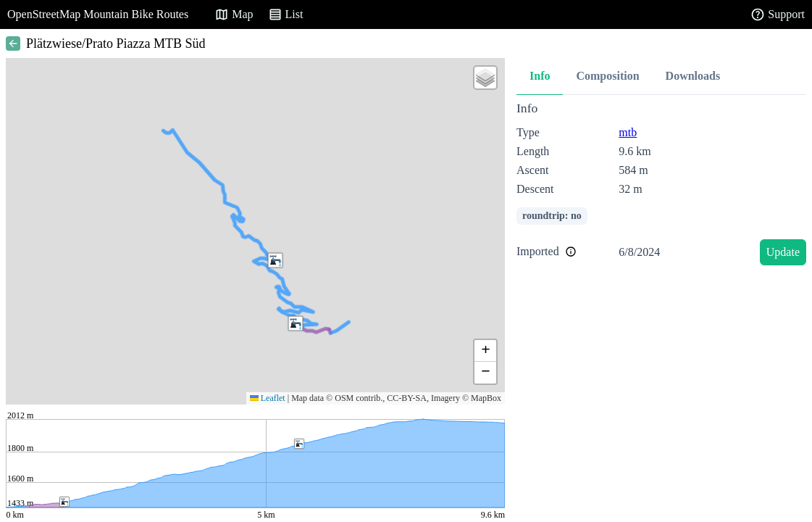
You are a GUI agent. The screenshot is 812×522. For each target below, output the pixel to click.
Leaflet (268, 398)
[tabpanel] (661, 186)
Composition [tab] (607, 76)
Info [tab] (540, 76)
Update (783, 252)
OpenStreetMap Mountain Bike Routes (98, 14)
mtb (628, 132)
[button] (296, 323)
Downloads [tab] (693, 76)
